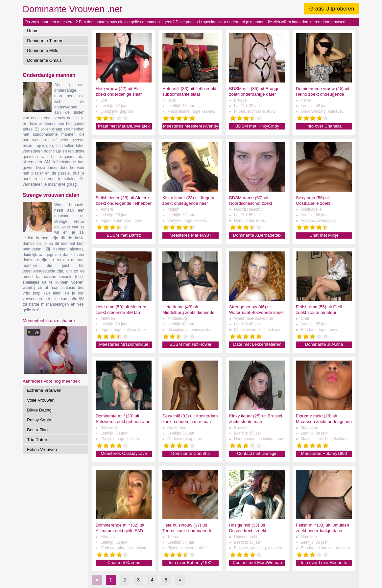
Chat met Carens (124, 563)
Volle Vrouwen (41, 400)
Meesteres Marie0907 (191, 235)
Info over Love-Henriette (324, 563)
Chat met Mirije (324, 235)
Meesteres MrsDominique (124, 344)
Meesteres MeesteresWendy (191, 126)
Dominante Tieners (45, 41)
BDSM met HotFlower (191, 344)
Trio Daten (37, 440)
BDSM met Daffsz (124, 235)
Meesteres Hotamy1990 (324, 453)
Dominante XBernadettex (257, 235)
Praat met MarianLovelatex (124, 126)
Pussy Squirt (39, 420)
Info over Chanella (324, 126)
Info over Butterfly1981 (191, 563)
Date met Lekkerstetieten (257, 344)
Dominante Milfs (43, 50)
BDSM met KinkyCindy (257, 126)
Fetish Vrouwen (42, 449)
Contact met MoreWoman (257, 563)
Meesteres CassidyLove (124, 453)
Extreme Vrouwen (44, 390)
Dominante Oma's (44, 60)
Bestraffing (37, 430)
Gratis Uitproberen (332, 9)
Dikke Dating (39, 410)
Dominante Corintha (191, 453)
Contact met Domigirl (257, 453)
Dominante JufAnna (324, 344)
